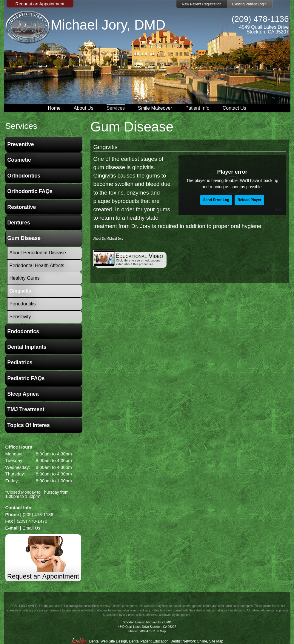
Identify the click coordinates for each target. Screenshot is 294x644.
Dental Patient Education (149, 641)
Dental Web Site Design (108, 641)
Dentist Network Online (189, 641)
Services (116, 108)
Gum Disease (24, 238)
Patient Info (197, 108)
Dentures (19, 223)
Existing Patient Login (249, 4)
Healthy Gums (25, 278)
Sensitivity (20, 317)
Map (163, 631)
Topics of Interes (29, 425)
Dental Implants (27, 347)
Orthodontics (24, 176)
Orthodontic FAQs (30, 191)
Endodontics (23, 331)
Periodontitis (23, 304)
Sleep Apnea (23, 394)
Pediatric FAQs (26, 378)
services (21, 126)
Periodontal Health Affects (37, 266)
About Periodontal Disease (38, 253)
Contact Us (234, 108)
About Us (84, 108)
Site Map (216, 641)
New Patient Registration (202, 4)
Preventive (21, 144)
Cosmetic (19, 160)
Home (54, 108)
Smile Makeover (155, 108)
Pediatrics (20, 362)
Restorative (22, 207)
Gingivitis (106, 147)
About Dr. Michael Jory (108, 239)
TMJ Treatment (26, 409)
